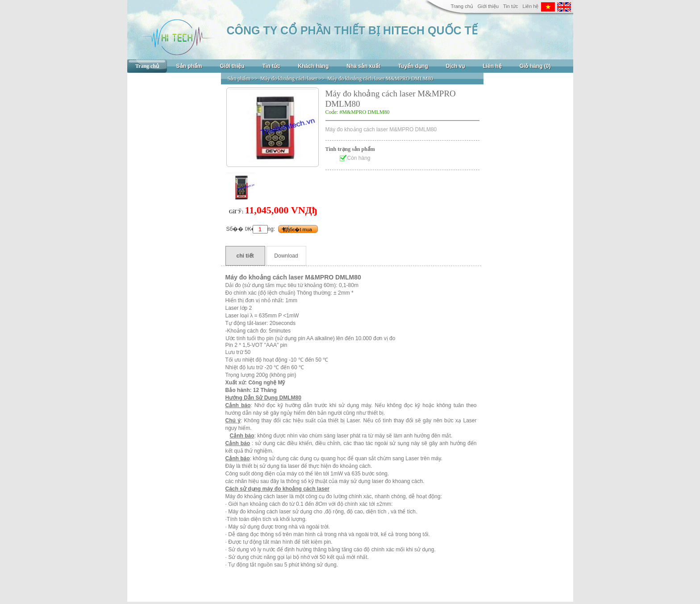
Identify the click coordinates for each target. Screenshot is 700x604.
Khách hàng (314, 66)
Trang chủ (462, 6)
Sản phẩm (189, 66)
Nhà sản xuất (363, 66)
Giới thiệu (488, 6)
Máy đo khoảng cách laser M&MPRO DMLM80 (380, 79)
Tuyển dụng (413, 66)
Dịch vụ (456, 66)
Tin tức (511, 6)
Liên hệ (531, 6)
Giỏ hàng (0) (535, 66)
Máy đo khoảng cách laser (289, 79)
